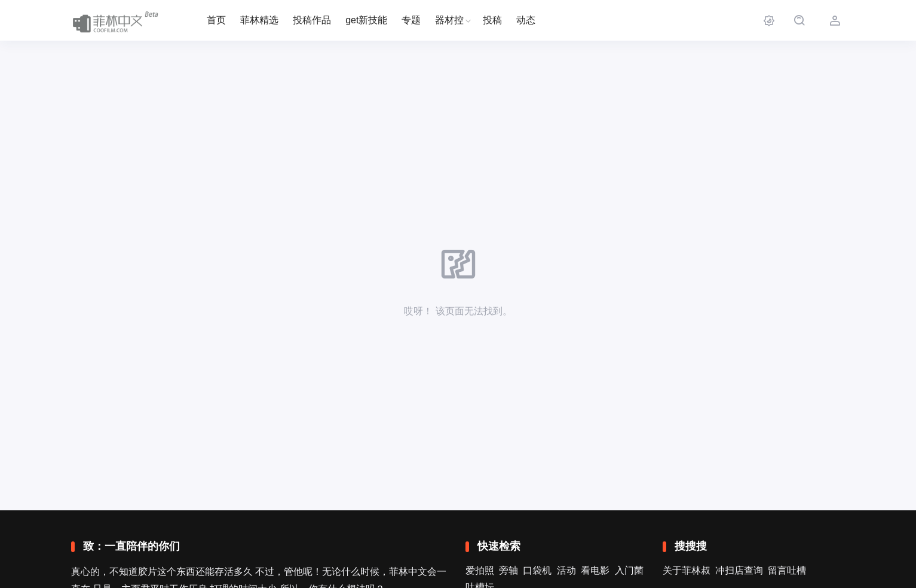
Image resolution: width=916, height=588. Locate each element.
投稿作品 (312, 20)
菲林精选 (259, 20)
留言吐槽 (787, 570)
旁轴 (508, 570)
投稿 (492, 20)
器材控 (449, 20)
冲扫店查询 (739, 570)
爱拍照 (480, 570)
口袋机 (537, 570)
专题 (411, 20)
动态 (526, 20)
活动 (566, 570)
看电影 (595, 570)
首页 (216, 20)
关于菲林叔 (687, 570)
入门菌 (629, 570)
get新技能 (366, 20)
